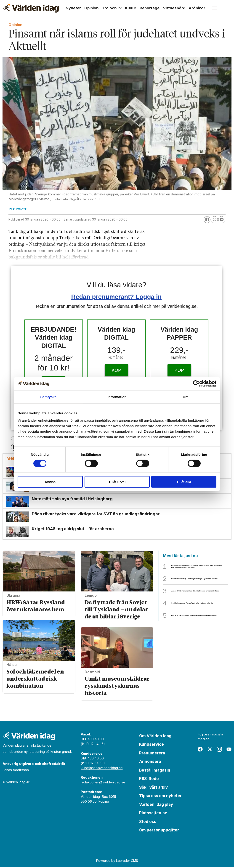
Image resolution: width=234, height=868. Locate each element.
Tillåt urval (117, 482)
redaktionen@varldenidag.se (103, 783)
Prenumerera (152, 754)
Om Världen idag (155, 737)
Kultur (131, 8)
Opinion (91, 8)
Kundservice (152, 745)
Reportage (150, 8)
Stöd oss (148, 823)
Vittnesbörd (174, 8)
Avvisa (50, 482)
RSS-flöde (149, 780)
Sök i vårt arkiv (153, 788)
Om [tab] (185, 397)
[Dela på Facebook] (207, 220)
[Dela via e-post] (222, 220)
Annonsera (150, 762)
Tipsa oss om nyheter (160, 797)
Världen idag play (156, 805)
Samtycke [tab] (49, 397)
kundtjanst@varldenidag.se (102, 769)
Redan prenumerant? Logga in (117, 297)
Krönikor (197, 8)
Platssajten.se (153, 814)
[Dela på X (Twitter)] (214, 220)
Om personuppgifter (159, 831)
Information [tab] (117, 397)
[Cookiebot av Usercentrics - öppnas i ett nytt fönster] (196, 384)
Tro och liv (112, 8)
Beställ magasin (155, 771)
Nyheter (73, 8)
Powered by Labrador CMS (117, 861)
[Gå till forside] (31, 8)
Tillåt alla (184, 482)
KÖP (116, 370)
